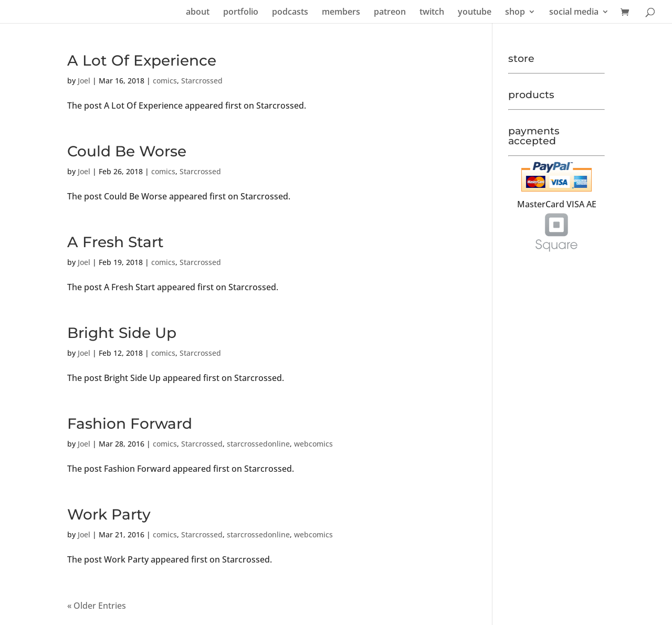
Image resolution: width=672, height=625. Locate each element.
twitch (432, 13)
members (341, 13)
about (198, 13)
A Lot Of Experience (142, 60)
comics (165, 81)
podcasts (290, 13)
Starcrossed (202, 81)
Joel (84, 81)
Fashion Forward (130, 423)
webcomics (313, 444)
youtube (475, 13)
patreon (390, 13)
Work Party (109, 514)
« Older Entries (97, 606)
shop (515, 13)
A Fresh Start (115, 242)
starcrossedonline (258, 444)
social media (574, 13)
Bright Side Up (122, 333)
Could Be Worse (127, 151)
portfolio (241, 13)
